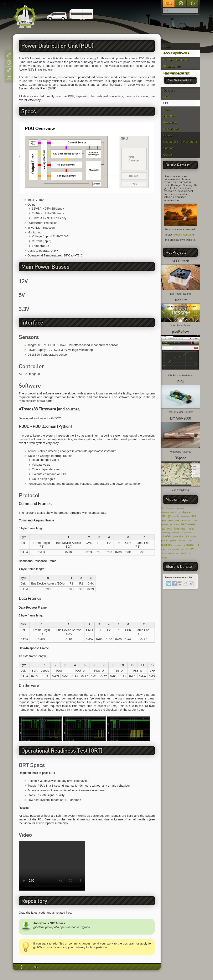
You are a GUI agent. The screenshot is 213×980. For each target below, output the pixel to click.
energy (166, 516)
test (177, 553)
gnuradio (165, 525)
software (192, 549)
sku (183, 549)
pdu (36, 967)
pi (182, 532)
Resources (170, 123)
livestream (180, 529)
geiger (164, 520)
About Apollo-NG (176, 53)
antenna (180, 508)
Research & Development (180, 142)
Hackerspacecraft (176, 73)
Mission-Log (171, 129)
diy (179, 512)
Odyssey (169, 90)
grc (171, 525)
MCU (167, 110)
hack (177, 525)
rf (198, 545)
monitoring (165, 533)
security (176, 549)
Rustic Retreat (183, 235)
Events (168, 135)
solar (163, 553)
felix (194, 516)
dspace (187, 512)
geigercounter (174, 520)
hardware (188, 524)
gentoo (184, 520)
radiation (182, 541)
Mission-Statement (176, 60)
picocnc (188, 533)
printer (165, 540)
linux (169, 529)
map (192, 529)
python (173, 541)
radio (190, 541)
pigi (187, 536)
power (194, 537)
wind (191, 553)
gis (195, 520)
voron (184, 553)
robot (164, 549)
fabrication (185, 516)
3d (163, 508)
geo (190, 520)
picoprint (178, 536)
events (176, 516)
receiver (177, 545)
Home (167, 46)
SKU (166, 97)
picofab (166, 536)
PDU (166, 103)
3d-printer (171, 508)
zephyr (164, 558)
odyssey (175, 533)
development (169, 512)
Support (168, 148)
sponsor (171, 553)
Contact (168, 155)
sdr (169, 549)
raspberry (167, 545)
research (189, 545)
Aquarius (169, 116)
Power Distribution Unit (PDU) (181, 80)
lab (163, 529)
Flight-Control (172, 67)
